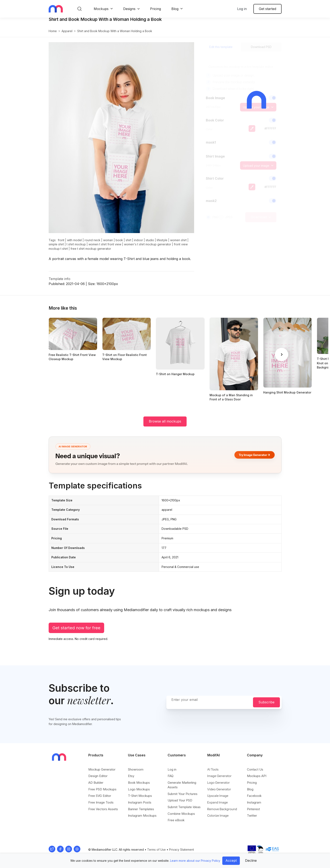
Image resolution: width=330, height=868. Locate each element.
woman (108, 244)
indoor (138, 244)
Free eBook (176, 821)
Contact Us (255, 770)
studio (150, 244)
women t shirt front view (105, 249)
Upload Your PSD (180, 801)
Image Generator (219, 776)
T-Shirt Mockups (140, 796)
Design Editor (98, 776)
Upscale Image (218, 796)
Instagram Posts (140, 803)
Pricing (156, 9)
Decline (251, 860)
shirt (128, 244)
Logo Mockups (139, 789)
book (119, 244)
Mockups (101, 9)
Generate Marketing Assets (182, 785)
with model (74, 244)
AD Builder (96, 783)
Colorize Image (218, 816)
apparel (67, 35)
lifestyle (162, 244)
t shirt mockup (76, 249)
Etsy (131, 776)
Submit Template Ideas (184, 807)
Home (53, 35)
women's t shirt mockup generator (148, 249)
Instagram (254, 803)
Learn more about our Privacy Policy (195, 861)
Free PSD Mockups (102, 789)
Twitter (252, 816)
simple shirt (56, 249)
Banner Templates (141, 809)
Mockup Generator (102, 770)
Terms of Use (156, 850)
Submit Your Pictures (183, 794)
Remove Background (222, 809)
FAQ (171, 776)
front (61, 244)
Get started (267, 9)
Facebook (254, 796)
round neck (92, 244)
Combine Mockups (181, 814)
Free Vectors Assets (103, 809)
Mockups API (257, 776)
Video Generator (219, 789)
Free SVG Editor (100, 796)
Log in (242, 9)
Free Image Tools (101, 803)
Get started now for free (76, 632)
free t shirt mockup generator (91, 253)
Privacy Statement (181, 850)
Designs (129, 9)
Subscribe (266, 703)
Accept (231, 860)
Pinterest (253, 809)
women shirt (178, 244)
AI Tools (213, 770)
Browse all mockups (165, 426)
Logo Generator (219, 783)
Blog (175, 9)
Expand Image (218, 803)
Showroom (136, 770)
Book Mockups (139, 783)
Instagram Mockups (142, 816)
